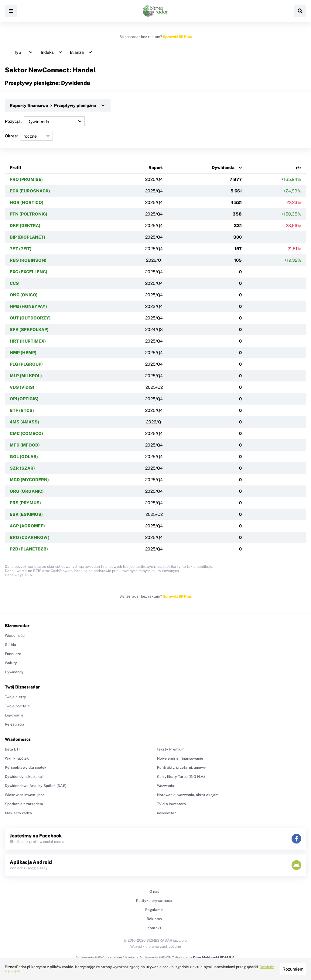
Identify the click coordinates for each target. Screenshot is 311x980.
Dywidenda (223, 167)
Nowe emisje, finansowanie (180, 758)
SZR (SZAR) (22, 468)
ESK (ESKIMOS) (26, 514)
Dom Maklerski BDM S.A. (214, 958)
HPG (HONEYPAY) (28, 306)
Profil (15, 167)
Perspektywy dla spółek (26, 768)
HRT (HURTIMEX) (28, 341)
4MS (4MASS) (24, 422)
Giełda (10, 645)
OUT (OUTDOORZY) (30, 318)
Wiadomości (15, 636)
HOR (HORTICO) (27, 202)
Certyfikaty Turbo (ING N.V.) (181, 777)
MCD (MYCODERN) (29, 480)
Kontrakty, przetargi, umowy (181, 768)
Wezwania (166, 786)
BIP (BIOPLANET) (27, 237)
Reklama (154, 919)
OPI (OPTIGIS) (24, 399)
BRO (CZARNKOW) (30, 537)
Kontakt (154, 928)
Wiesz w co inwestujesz (25, 795)
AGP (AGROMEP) (27, 526)
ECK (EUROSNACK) (30, 191)
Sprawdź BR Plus (177, 37)
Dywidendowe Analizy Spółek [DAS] (36, 786)
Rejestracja (15, 724)
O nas (154, 892)
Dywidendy (14, 672)
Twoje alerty (15, 697)
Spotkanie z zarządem (24, 804)
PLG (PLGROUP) (26, 364)
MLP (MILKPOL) (26, 376)
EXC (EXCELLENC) (29, 272)
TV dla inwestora (171, 804)
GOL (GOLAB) (24, 457)
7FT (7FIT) (21, 249)
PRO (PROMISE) (26, 179)
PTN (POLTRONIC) (29, 214)
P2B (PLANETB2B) (29, 549)
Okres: (29, 136)
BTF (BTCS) (22, 410)
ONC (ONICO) (24, 295)
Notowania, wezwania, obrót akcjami (188, 795)
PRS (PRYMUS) (25, 503)
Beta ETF (13, 749)
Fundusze (13, 654)
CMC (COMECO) (26, 433)
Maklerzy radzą (18, 813)
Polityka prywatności (154, 901)
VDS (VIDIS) (22, 387)
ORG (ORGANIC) (27, 491)
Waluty (11, 663)
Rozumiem (293, 969)
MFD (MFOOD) (25, 445)
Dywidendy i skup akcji (24, 777)
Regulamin (154, 910)
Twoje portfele (17, 706)
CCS (14, 283)
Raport (156, 167)
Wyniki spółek (17, 758)
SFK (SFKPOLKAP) (29, 330)
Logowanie (14, 715)
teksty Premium (171, 749)
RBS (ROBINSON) (28, 260)
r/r (299, 167)
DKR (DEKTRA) (25, 226)
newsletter (166, 813)
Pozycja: (45, 121)
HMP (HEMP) (23, 353)
